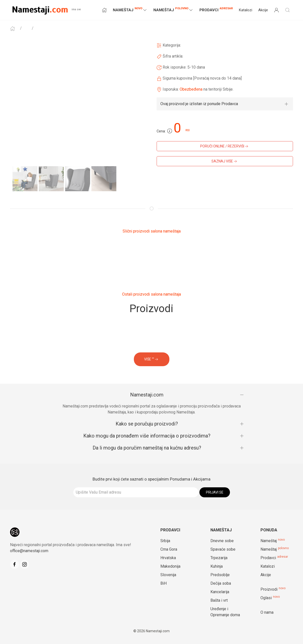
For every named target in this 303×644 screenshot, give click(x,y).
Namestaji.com (147, 395)
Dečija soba (221, 583)
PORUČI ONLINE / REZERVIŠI (225, 146)
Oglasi (266, 598)
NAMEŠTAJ (130, 10)
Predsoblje (220, 575)
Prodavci (216, 9)
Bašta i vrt (219, 600)
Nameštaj (269, 541)
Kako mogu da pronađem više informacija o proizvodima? (147, 436)
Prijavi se (215, 492)
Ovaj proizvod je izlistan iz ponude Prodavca (199, 104)
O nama (267, 612)
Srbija (165, 541)
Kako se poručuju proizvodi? (147, 424)
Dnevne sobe (222, 541)
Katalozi (246, 10)
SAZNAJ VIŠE (225, 161)
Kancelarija (220, 592)
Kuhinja (217, 566)
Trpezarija (219, 558)
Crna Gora (169, 549)
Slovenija (168, 575)
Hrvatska (168, 558)
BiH (164, 583)
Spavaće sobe (223, 549)
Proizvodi (269, 589)
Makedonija (170, 566)
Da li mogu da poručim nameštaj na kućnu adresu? (147, 448)
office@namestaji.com (29, 551)
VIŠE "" (152, 359)
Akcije (263, 10)
